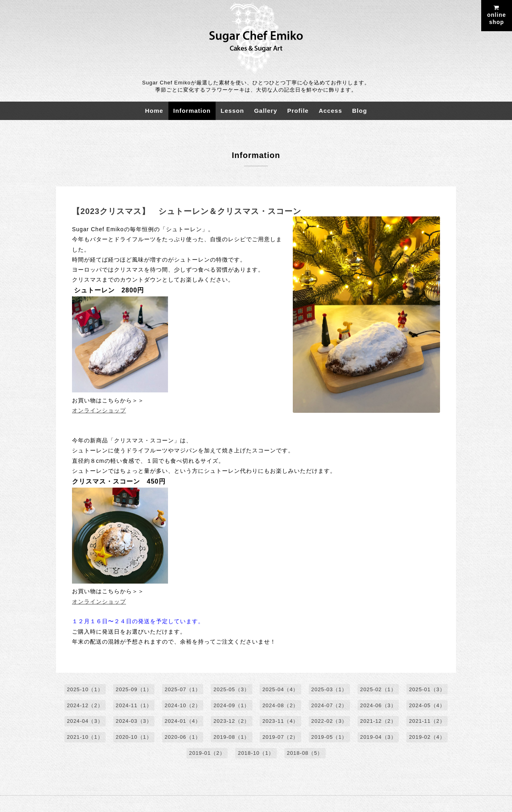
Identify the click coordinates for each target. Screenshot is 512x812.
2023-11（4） (281, 722)
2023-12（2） (231, 722)
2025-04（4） (281, 690)
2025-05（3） (231, 690)
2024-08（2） (281, 706)
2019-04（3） (379, 738)
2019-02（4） (428, 738)
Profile (298, 111)
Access (331, 111)
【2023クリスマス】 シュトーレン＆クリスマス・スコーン (187, 211)
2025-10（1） (84, 690)
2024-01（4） (182, 722)
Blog (359, 111)
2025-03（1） (330, 690)
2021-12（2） (379, 722)
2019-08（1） (231, 738)
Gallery (266, 111)
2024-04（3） (84, 722)
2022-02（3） (330, 722)
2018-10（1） (256, 754)
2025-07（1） (182, 690)
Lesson (233, 111)
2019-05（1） (330, 738)
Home (154, 111)
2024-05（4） (428, 706)
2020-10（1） (133, 738)
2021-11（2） (428, 722)
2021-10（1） (84, 738)
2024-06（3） (379, 706)
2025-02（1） (379, 690)
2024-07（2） (330, 706)
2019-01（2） (207, 754)
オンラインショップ (99, 410)
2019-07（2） (281, 738)
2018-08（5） (305, 754)
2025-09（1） (133, 690)
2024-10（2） (182, 706)
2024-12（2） (84, 706)
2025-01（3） (428, 690)
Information (192, 111)
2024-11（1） (133, 706)
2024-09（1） (231, 706)
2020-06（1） (182, 738)
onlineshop (497, 15)
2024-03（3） (133, 722)
